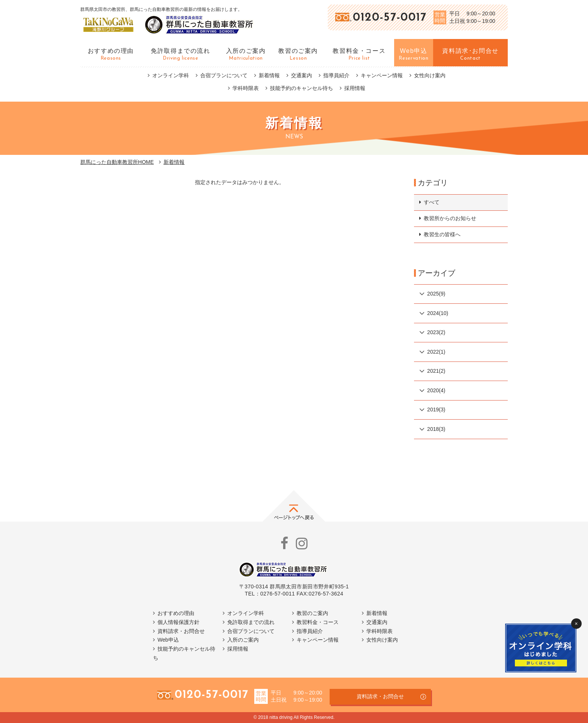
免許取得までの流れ (251, 622)
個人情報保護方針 (178, 622)
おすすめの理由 (176, 613)
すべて (432, 202)
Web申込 (168, 640)
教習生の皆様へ (442, 234)
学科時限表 (246, 88)
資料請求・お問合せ (181, 631)
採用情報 (355, 88)
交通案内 (301, 75)
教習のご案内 (312, 613)
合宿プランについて (224, 75)
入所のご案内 (243, 640)
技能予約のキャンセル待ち (301, 88)
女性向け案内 (430, 75)
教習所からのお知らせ (450, 218)
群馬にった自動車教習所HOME (117, 162)
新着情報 (269, 75)
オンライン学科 (171, 75)
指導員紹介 (336, 75)
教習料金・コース (318, 622)
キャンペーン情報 (382, 75)
